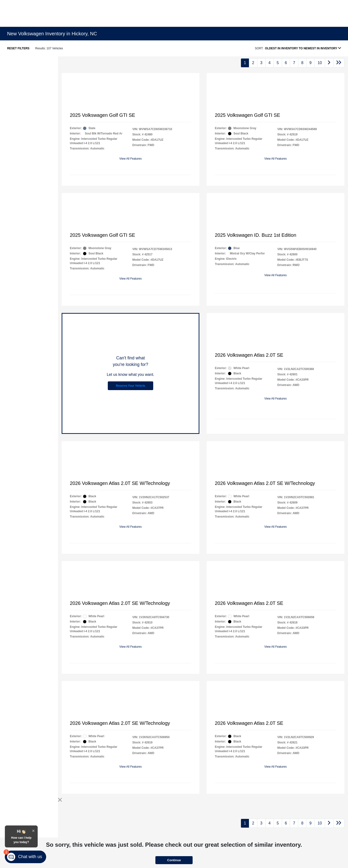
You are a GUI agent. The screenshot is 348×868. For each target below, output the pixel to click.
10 (320, 63)
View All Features (131, 159)
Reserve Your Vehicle (131, 386)
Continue (174, 860)
